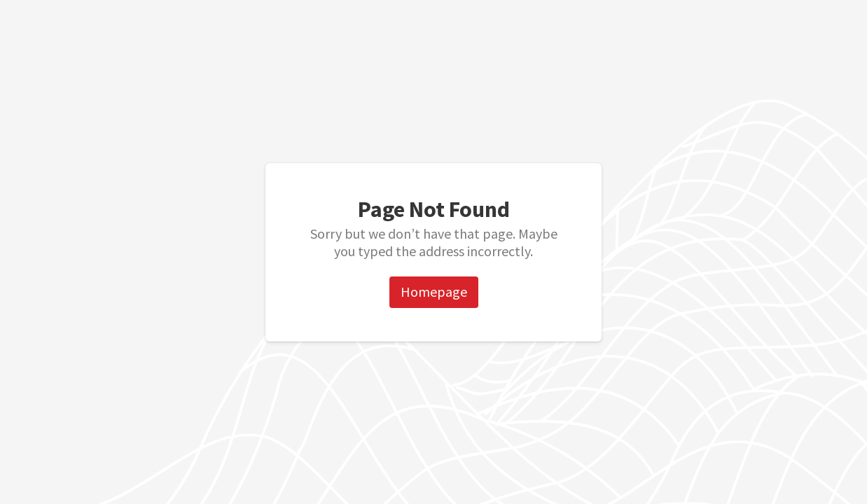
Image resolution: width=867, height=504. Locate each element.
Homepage (434, 292)
